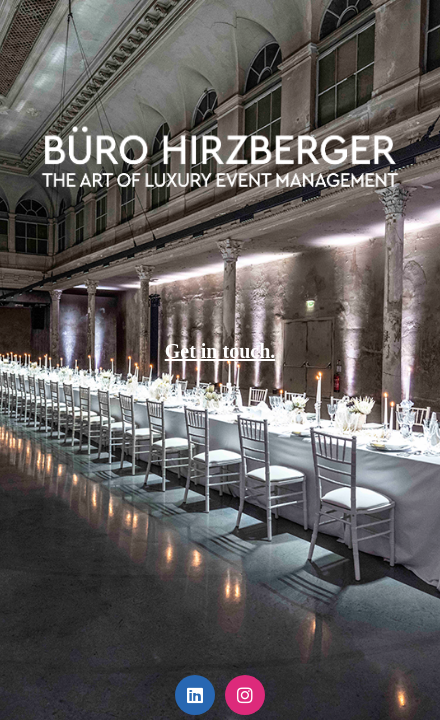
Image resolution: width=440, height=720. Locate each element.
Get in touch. (220, 351)
